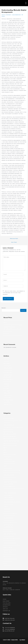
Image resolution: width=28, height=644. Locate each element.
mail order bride (8, 518)
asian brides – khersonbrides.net (13, 427)
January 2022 (8, 370)
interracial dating (9, 500)
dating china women (9, 464)
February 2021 (8, 395)
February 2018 (8, 404)
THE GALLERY (7, 603)
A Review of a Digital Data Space (13, 336)
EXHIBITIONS (7, 605)
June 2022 (7, 359)
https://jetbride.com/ (9, 486)
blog (5, 450)
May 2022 (6, 361)
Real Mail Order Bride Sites (12, 545)
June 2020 (7, 402)
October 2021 (8, 377)
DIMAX (23, 640)
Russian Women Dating (10, 550)
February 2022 (8, 368)
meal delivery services (10, 534)
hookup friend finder (10, 477)
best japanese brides (10, 436)
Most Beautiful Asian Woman (12, 538)
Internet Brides (8, 498)
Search (4, 308)
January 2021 (8, 398)
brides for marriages (10, 455)
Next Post (14, 242)
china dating (7, 457)
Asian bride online (9, 425)
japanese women (8, 504)
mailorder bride (8, 532)
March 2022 (7, 366)
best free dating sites (10, 434)
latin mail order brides (10, 513)
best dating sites (8, 432)
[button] (26, 3)
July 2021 (6, 384)
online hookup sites (9, 541)
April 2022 (7, 364)
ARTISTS (5, 607)
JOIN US (5, 609)
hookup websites (8, 484)
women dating (7, 566)
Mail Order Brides (9, 520)
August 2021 (7, 382)
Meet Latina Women (9, 536)
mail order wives (8, 529)
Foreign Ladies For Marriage (12, 470)
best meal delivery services (11, 441)
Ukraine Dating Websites (10, 559)
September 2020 (8, 400)
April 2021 (7, 391)
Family (5, 466)
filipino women (8, 468)
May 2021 (6, 388)
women (5, 563)
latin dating (7, 511)
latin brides (7, 509)
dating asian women (9, 461)
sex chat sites (8, 552)
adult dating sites (9, 418)
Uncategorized (16, 15)
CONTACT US (6, 611)
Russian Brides (8, 548)
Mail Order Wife (8, 527)
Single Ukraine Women (10, 554)
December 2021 (8, 373)
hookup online (8, 480)
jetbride (6, 507)
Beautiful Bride (8, 430)
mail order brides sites (10, 522)
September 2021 (8, 379)
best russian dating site (10, 443)
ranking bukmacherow (10, 543)
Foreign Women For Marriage (12, 473)
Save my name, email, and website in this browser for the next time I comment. (14, 293)
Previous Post (14, 239)
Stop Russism (7, 557)
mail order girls (8, 525)
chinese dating (8, 459)
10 (4, 416)
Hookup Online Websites (10, 482)
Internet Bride (8, 495)
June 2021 (7, 386)
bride (5, 452)
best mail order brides (10, 439)
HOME (5, 599)
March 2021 (7, 393)
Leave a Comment (6, 15)
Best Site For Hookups (10, 445)
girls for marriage (9, 475)
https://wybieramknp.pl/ (10, 493)
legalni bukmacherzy (9, 516)
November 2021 (8, 375)
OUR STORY (6, 601)
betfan (5, 448)
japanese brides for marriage (12, 502)
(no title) (6, 333)
